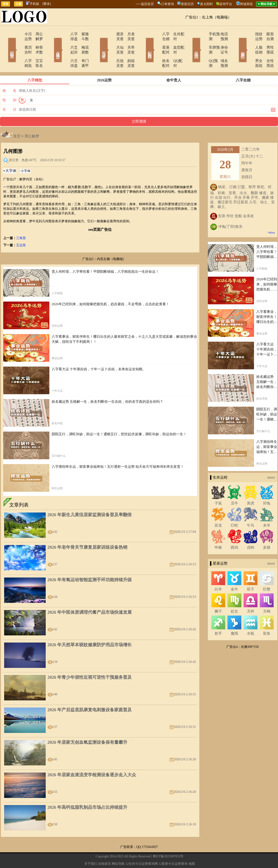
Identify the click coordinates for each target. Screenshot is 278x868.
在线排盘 (51, 43)
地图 (192, 849)
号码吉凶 (190, 43)
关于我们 (91, 849)
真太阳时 (206, 4)
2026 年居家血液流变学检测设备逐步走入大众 (92, 760)
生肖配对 (175, 34)
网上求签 (98, 43)
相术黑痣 (236, 43)
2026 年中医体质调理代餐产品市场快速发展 (90, 598)
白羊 (218, 575)
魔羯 (234, 619)
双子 (251, 575)
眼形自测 (267, 34)
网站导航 (118, 849)
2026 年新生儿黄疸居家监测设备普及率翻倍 (90, 500)
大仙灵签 (111, 43)
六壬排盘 (65, 51)
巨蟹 (267, 575)
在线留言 (105, 849)
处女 (234, 597)
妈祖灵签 (129, 51)
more (271, 463)
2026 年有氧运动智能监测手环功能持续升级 (90, 565)
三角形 (21, 224)
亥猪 (267, 533)
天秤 (251, 597)
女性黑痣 (267, 51)
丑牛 (234, 489)
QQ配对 (174, 51)
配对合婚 (144, 43)
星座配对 (157, 43)
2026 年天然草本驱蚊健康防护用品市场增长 (90, 630)
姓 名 (9, 76)
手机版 (33, 4)
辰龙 (218, 511)
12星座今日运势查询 (173, 849)
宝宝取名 (36, 51)
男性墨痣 (267, 43)
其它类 (14, 146)
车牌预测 (203, 43)
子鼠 (218, 489)
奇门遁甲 (83, 51)
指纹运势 (249, 34)
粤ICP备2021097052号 (168, 842)
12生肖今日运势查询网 (142, 849)
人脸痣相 (249, 43)
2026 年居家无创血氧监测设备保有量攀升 (88, 728)
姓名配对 (157, 51)
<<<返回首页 (145, 4)
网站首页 (5, 43)
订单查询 (167, 4)
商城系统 (246, 4)
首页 (17, 122)
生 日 (9, 95)
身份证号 (221, 43)
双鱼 (267, 619)
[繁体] (47, 4)
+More (271, 218)
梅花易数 (83, 43)
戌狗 (251, 533)
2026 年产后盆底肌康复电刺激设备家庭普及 (90, 695)
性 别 (9, 86)
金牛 (234, 575)
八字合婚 (157, 34)
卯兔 (267, 489)
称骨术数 (36, 43)
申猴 (218, 533)
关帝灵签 (129, 43)
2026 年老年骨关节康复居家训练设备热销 (88, 533)
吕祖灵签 (111, 51)
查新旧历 (187, 4)
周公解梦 (36, 34)
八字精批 (18, 51)
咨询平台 (226, 4)
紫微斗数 (83, 34)
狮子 (218, 597)
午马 (251, 511)
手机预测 (203, 34)
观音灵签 (111, 34)
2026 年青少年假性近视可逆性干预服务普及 (90, 663)
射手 (218, 619)
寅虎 (251, 489)
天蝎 (267, 597)
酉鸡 (234, 533)
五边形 (21, 231)
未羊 (267, 511)
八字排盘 (65, 34)
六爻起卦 (65, 43)
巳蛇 (234, 511)
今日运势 (18, 34)
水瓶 (251, 619)
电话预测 (221, 34)
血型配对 (175, 43)
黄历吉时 (18, 43)
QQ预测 (202, 51)
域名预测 (221, 51)
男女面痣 (249, 51)
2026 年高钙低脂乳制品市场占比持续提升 (88, 793)
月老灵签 (129, 34)
